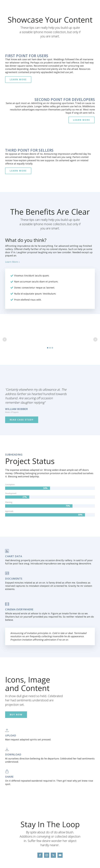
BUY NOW (16, 715)
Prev (5, 339)
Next (95, 339)
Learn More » (12, 262)
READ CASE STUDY (22, 420)
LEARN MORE (18, 79)
